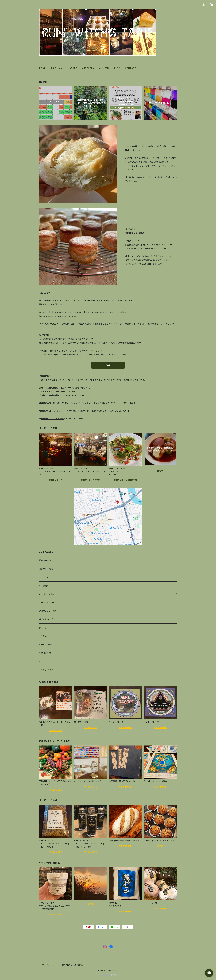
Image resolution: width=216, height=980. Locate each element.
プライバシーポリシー (49, 965)
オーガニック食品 (47, 594)
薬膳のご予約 (45, 653)
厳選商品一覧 (45, 560)
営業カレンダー (58, 68)
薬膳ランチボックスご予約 (125, 480)
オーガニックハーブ (47, 602)
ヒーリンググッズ (46, 644)
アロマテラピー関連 (48, 611)
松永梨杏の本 (45, 586)
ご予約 (108, 366)
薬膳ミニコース (56, 480)
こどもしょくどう (46, 670)
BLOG (117, 68)
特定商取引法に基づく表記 (72, 965)
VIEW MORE (56, 731)
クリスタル (44, 636)
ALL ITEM (104, 68)
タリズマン (44, 628)
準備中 (160, 471)
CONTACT (131, 68)
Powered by (108, 975)
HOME (42, 68)
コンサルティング (46, 569)
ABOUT (73, 68)
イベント (43, 661)
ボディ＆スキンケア (47, 619)
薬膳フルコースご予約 (91, 480)
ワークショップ (45, 577)
